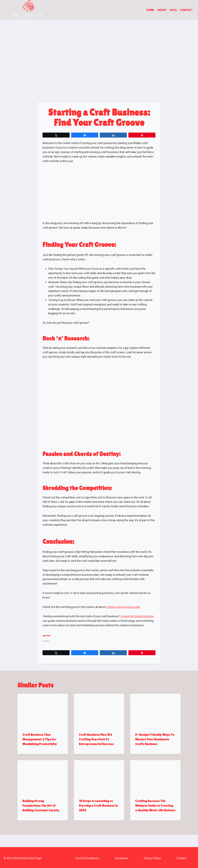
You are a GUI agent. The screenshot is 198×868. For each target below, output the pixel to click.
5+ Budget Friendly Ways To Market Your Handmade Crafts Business (155, 739)
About (162, 10)
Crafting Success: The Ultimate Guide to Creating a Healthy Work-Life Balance (155, 806)
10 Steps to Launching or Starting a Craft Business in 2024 (98, 806)
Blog (173, 10)
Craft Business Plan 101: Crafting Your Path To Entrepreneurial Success (96, 739)
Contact (186, 10)
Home (150, 10)
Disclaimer (122, 858)
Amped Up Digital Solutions (137, 616)
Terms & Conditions (87, 858)
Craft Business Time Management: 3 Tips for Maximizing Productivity (40, 739)
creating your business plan (123, 607)
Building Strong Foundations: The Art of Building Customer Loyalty (41, 806)
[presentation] (43, 710)
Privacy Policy (152, 858)
